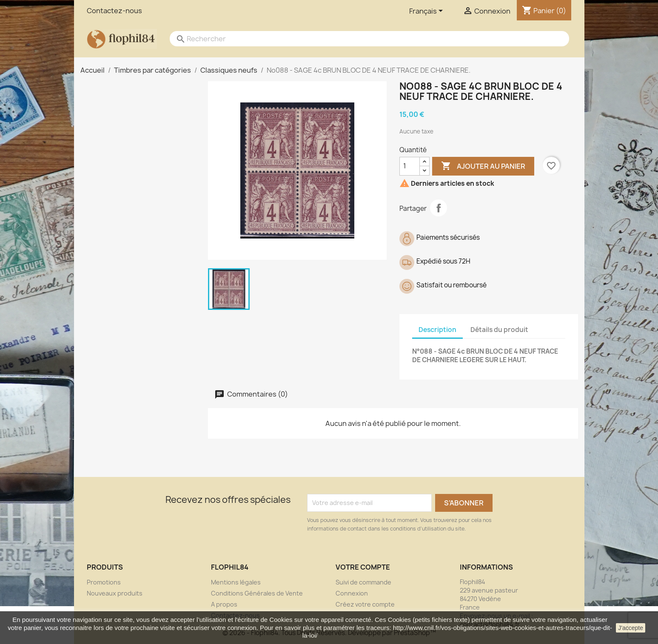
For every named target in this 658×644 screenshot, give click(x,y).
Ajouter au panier (483, 166)
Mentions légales (236, 582)
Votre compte (363, 567)
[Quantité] (410, 166)
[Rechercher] (361, 39)
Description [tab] (437, 330)
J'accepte (631, 628)
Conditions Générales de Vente (257, 593)
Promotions (104, 582)
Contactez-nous (114, 11)
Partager (439, 208)
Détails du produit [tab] (499, 330)
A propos (224, 604)
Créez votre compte (365, 604)
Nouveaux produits (115, 593)
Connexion (352, 593)
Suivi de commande (363, 582)
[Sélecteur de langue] (427, 11)
